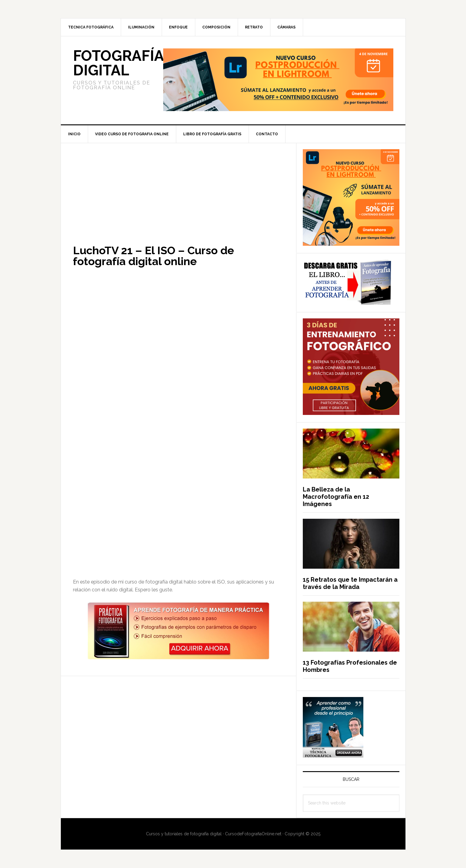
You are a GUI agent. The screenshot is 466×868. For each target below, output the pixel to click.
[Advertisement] (178, 188)
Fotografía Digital (118, 63)
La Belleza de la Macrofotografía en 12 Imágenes (336, 497)
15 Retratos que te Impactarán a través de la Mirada (350, 583)
